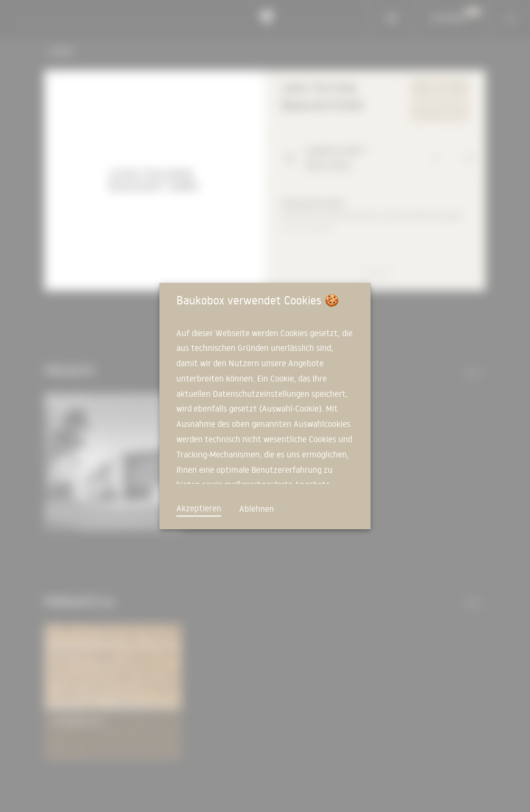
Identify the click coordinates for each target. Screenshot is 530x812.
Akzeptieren (199, 508)
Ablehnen (257, 509)
